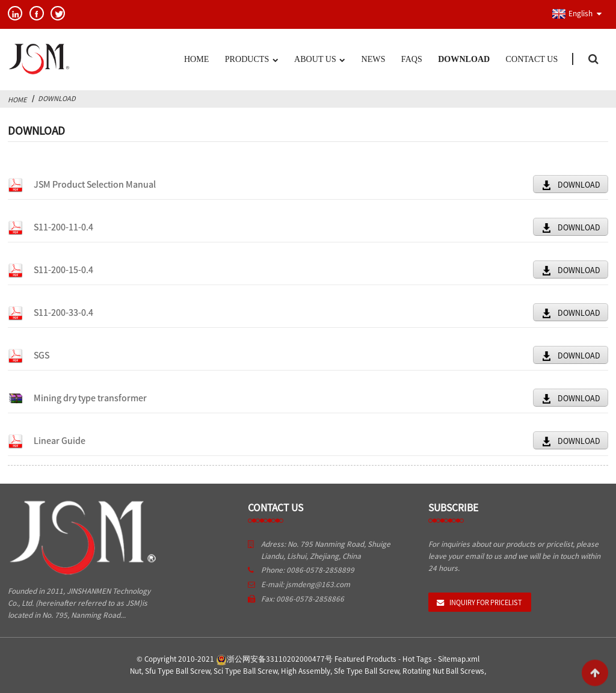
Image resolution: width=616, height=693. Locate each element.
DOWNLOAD (579, 185)
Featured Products (365, 659)
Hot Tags (417, 659)
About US (320, 60)
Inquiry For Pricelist (486, 602)
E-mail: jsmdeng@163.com (306, 584)
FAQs (412, 59)
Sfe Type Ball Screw (366, 671)
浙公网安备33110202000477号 (274, 659)
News (374, 59)
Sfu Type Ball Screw (177, 671)
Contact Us (532, 59)
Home (196, 59)
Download (464, 59)
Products (251, 60)
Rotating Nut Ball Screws (443, 671)
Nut (136, 671)
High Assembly (306, 671)
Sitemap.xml (459, 659)
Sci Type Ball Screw (245, 671)
